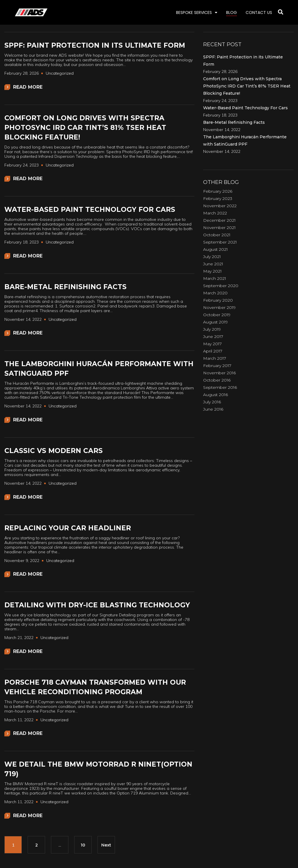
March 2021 (215, 278)
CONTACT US (259, 12)
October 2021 (217, 235)
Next (106, 845)
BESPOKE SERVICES (197, 12)
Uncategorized (60, 73)
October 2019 (217, 315)
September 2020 (221, 286)
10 (83, 845)
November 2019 (219, 307)
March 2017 (215, 358)
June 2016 (213, 409)
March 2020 (215, 293)
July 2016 (212, 402)
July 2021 (212, 257)
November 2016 (219, 373)
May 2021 (212, 271)
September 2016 (220, 387)
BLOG (232, 12)
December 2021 (219, 220)
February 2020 (218, 300)
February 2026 (218, 191)
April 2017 (213, 351)
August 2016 (215, 395)
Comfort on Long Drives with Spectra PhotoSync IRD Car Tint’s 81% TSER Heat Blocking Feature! (85, 128)
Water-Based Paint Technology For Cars (90, 210)
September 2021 (220, 242)
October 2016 (217, 380)
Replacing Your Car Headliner (68, 528)
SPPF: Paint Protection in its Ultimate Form (95, 45)
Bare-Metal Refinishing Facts (65, 287)
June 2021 (213, 264)
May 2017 (212, 344)
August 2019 (215, 322)
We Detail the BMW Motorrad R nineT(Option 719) (98, 769)
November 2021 (219, 228)
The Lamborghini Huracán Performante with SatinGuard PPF (99, 369)
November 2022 (220, 206)
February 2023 (218, 198)
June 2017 (213, 337)
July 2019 (212, 329)
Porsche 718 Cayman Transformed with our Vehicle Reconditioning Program (95, 687)
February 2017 (217, 366)
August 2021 (215, 249)
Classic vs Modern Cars (54, 451)
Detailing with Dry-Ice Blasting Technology (97, 605)
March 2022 (215, 213)
